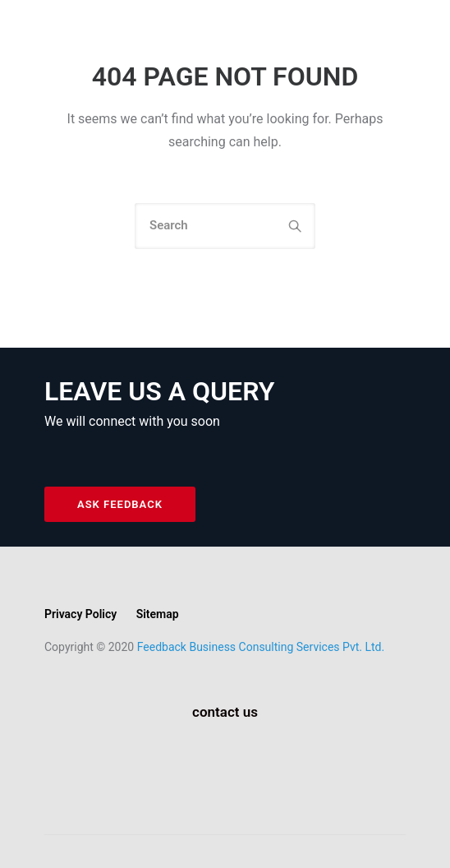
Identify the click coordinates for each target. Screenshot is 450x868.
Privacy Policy (80, 614)
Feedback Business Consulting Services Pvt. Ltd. (261, 647)
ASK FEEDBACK (120, 504)
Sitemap (158, 614)
